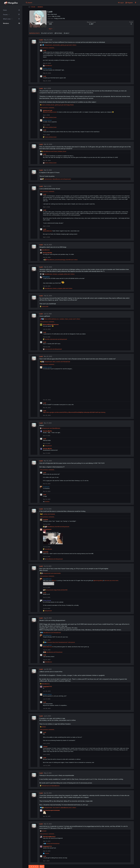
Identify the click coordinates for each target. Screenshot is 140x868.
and (55, 151)
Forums (5, 15)
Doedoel (45, 520)
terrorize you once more (111, 580)
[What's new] (135, 3)
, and (58, 105)
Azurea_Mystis (47, 431)
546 (50, 24)
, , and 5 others (59, 288)
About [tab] (67, 33)
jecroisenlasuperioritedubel (51, 810)
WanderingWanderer (49, 837)
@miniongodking (98, 580)
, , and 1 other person (61, 642)
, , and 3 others (62, 260)
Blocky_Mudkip (47, 253)
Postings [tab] (59, 33)
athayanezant (47, 529)
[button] (9, 15)
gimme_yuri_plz (48, 110)
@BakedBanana (47, 231)
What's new (7, 19)
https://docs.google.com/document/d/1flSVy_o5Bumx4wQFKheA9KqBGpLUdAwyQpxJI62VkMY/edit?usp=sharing (74, 412)
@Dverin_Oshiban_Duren (50, 112)
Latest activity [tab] (48, 33)
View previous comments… (48, 48)
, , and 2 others (60, 45)
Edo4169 (46, 552)
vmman (45, 747)
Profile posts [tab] (35, 33)
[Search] (29, 3)
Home (5, 10)
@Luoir (54, 580)
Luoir (41, 40)
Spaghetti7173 (47, 686)
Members (6, 23)
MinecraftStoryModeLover (51, 324)
